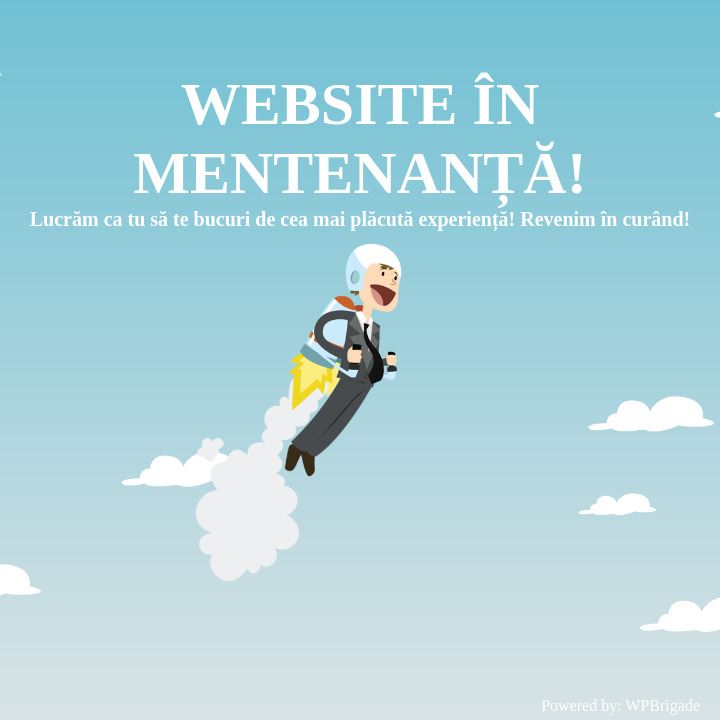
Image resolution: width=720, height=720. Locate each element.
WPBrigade (662, 705)
